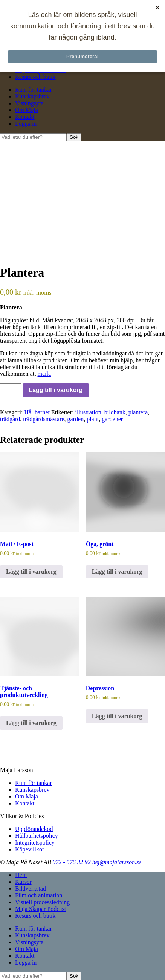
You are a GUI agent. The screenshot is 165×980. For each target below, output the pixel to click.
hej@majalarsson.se (117, 862)
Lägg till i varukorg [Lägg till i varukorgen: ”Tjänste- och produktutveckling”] (31, 723)
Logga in (26, 124)
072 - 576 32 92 (71, 862)
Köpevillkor (30, 849)
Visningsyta (29, 103)
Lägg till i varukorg (56, 390)
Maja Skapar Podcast (40, 909)
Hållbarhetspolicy (37, 836)
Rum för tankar (34, 90)
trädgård (10, 419)
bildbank (115, 412)
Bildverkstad (31, 888)
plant (93, 419)
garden (76, 419)
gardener (112, 419)
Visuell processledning (42, 902)
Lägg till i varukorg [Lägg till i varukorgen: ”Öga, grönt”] (117, 572)
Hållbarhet (37, 412)
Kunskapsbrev (32, 96)
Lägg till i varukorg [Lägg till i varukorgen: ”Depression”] (117, 716)
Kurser (23, 882)
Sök (74, 137)
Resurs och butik (35, 77)
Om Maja (27, 110)
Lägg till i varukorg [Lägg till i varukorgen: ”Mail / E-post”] (31, 572)
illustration (88, 412)
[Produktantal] (11, 387)
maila (44, 374)
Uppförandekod (34, 829)
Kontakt (25, 117)
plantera (138, 412)
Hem (21, 875)
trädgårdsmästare (44, 419)
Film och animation (39, 895)
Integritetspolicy (35, 842)
